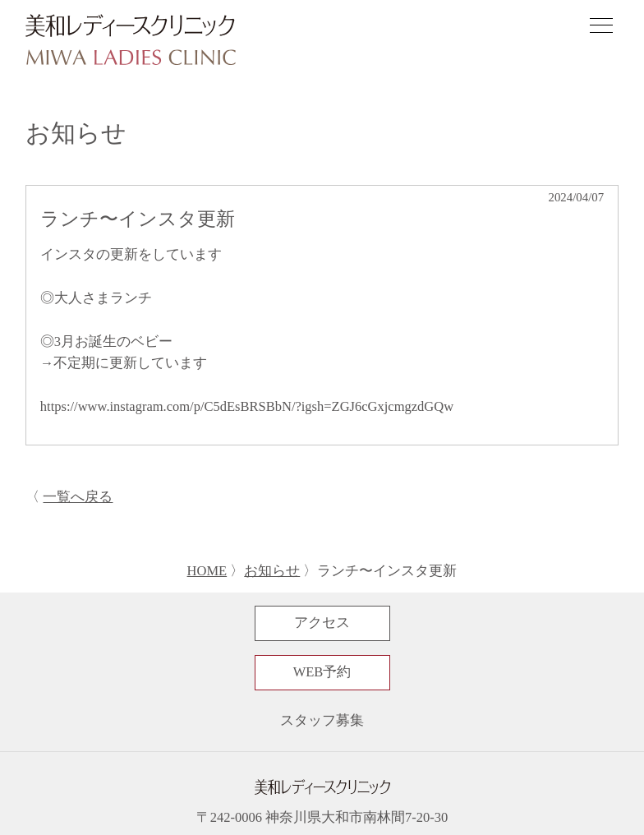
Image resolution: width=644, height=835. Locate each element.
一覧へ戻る (78, 497)
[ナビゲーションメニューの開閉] (601, 28)
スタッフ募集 (322, 720)
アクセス (322, 623)
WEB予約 (322, 672)
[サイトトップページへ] (131, 41)
